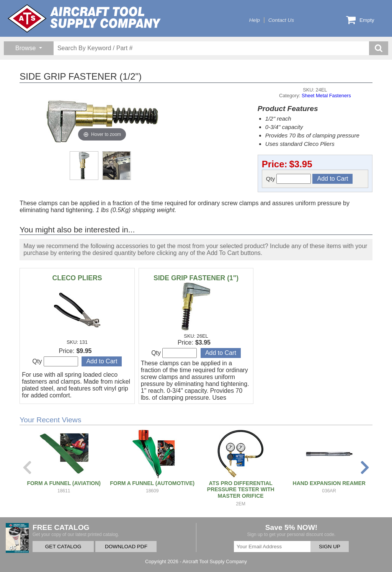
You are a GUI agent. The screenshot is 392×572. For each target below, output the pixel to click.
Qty (289, 179)
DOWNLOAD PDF (126, 547)
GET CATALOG (63, 547)
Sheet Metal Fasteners (326, 96)
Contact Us (281, 20)
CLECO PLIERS (77, 278)
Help (255, 20)
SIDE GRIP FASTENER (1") (196, 278)
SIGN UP (330, 547)
